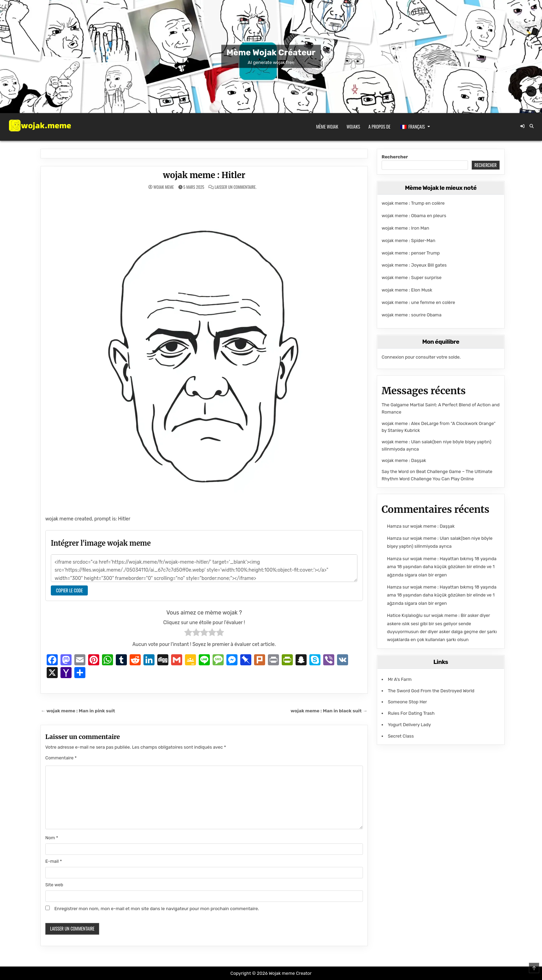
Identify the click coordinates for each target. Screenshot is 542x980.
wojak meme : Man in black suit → (329, 711)
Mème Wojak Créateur (271, 53)
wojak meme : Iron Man (405, 228)
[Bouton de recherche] (532, 126)
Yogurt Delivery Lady (409, 725)
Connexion (393, 357)
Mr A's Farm (400, 679)
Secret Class (401, 736)
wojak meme (164, 187)
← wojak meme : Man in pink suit (78, 711)
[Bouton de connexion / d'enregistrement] (522, 126)
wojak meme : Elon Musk (407, 290)
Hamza (394, 526)
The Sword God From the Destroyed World (431, 691)
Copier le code (69, 590)
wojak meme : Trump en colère (413, 203)
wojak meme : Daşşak (404, 460)
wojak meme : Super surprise (412, 278)
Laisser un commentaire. (236, 187)
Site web (54, 885)
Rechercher (395, 157)
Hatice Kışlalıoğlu (405, 615)
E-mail (54, 861)
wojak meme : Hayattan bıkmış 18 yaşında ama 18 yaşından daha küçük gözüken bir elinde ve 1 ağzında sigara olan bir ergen (442, 567)
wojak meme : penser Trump (411, 253)
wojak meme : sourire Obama (412, 315)
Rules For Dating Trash (411, 713)
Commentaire (61, 758)
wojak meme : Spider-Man (408, 241)
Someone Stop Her (407, 702)
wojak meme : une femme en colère (418, 302)
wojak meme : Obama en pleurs (414, 216)
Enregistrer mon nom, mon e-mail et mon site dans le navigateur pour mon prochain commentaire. (157, 909)
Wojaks (353, 127)
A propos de (380, 127)
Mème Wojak (327, 127)
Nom (52, 838)
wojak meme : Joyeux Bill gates (414, 265)
